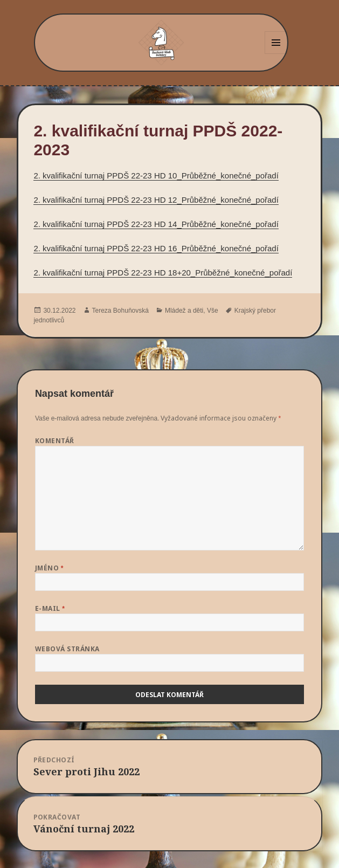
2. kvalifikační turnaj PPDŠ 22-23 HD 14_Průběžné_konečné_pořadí (156, 224)
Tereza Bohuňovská (120, 311)
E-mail (50, 608)
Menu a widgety (276, 54)
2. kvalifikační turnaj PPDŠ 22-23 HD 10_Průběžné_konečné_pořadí (156, 175)
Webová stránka (67, 649)
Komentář (55, 441)
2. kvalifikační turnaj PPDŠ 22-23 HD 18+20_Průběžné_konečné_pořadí (163, 273)
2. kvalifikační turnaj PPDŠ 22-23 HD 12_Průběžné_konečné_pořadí (156, 200)
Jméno (49, 568)
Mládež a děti (184, 311)
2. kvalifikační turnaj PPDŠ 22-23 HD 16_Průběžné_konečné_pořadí (156, 248)
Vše (213, 311)
